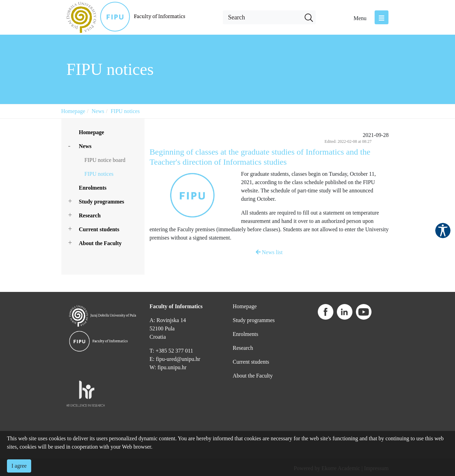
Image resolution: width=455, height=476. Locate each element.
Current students (99, 229)
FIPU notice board (105, 160)
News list (269, 252)
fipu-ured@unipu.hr (178, 359)
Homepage (73, 111)
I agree (19, 466)
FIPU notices (125, 111)
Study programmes (102, 202)
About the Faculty (100, 243)
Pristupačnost (443, 231)
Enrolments (93, 188)
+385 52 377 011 (174, 351)
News (98, 111)
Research (90, 215)
